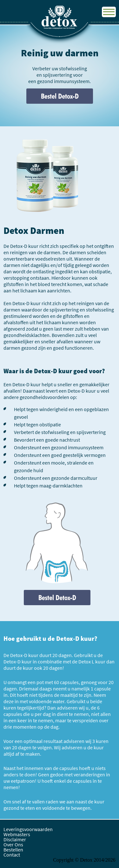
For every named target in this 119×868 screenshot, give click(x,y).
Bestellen (13, 850)
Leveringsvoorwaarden (28, 829)
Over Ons (13, 844)
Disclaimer (15, 839)
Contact (12, 855)
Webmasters (17, 834)
